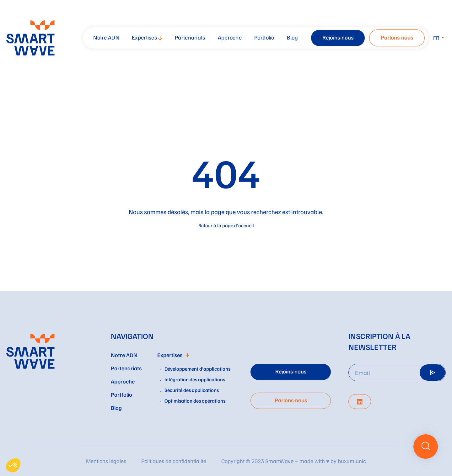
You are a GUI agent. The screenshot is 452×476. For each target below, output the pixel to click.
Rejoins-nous (338, 37)
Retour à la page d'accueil (226, 225)
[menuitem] (107, 38)
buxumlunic (352, 461)
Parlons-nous (397, 37)
